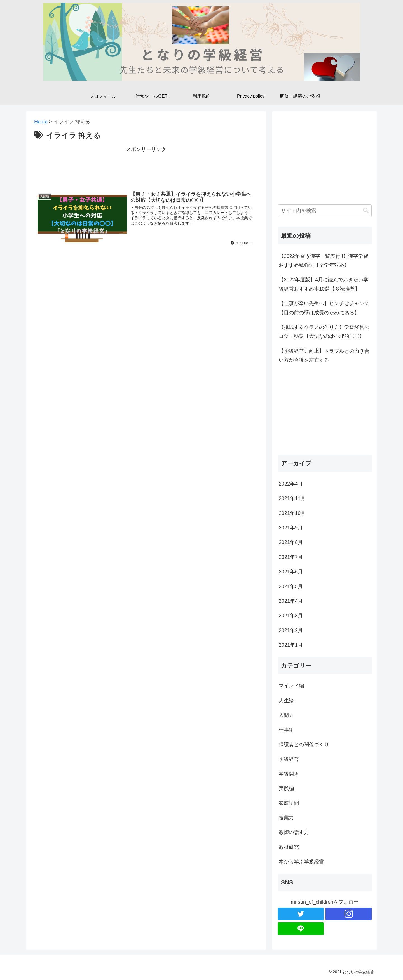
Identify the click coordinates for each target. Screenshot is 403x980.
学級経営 (289, 759)
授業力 (286, 818)
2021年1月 (291, 645)
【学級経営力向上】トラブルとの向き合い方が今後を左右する (324, 355)
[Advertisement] (146, 166)
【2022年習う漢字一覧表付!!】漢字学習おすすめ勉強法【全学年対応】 (324, 261)
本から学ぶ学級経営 (301, 862)
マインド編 (291, 686)
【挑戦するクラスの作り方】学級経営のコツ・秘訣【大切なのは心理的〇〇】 (324, 332)
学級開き (289, 774)
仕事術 (286, 730)
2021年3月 (291, 616)
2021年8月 (291, 542)
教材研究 (289, 847)
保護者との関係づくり (304, 745)
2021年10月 (292, 513)
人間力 (286, 715)
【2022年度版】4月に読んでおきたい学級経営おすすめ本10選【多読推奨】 (324, 284)
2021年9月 (291, 528)
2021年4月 (291, 601)
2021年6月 (291, 572)
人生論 (286, 701)
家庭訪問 (289, 803)
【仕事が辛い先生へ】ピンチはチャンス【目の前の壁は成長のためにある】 (324, 308)
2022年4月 (291, 484)
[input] (325, 211)
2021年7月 (291, 557)
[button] (366, 210)
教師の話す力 (294, 832)
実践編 (286, 788)
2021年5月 (291, 586)
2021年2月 (291, 630)
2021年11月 (292, 498)
